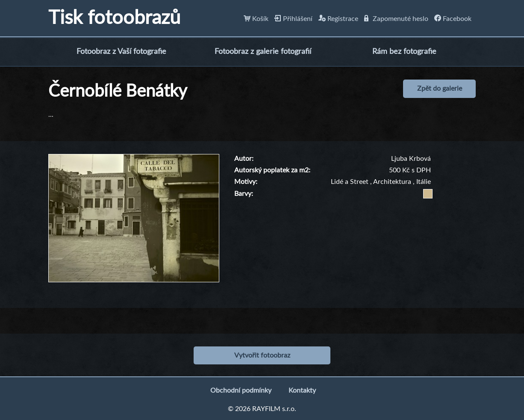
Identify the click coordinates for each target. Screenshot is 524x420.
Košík (256, 19)
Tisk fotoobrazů (114, 18)
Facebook (453, 19)
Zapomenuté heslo (396, 19)
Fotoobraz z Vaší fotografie (121, 52)
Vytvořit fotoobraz (262, 355)
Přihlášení (293, 19)
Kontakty (302, 390)
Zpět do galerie (440, 89)
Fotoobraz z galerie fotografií (263, 52)
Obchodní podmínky (241, 390)
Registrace (338, 19)
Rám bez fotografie (404, 52)
